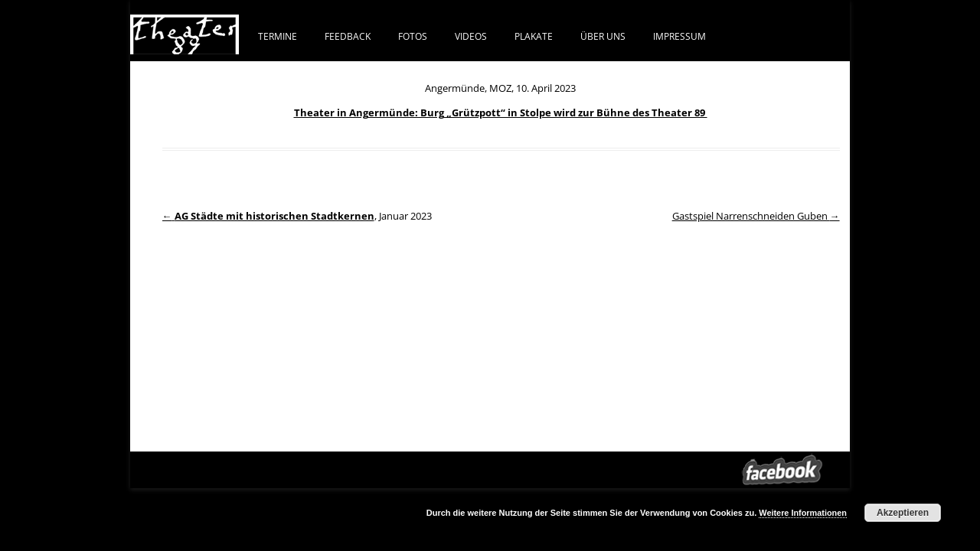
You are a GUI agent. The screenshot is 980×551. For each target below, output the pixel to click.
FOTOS (413, 36)
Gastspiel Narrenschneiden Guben (756, 216)
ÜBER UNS (603, 36)
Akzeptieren (903, 513)
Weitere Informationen (803, 513)
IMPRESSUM (679, 36)
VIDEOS (471, 36)
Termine (278, 36)
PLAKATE (534, 36)
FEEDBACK (348, 36)
